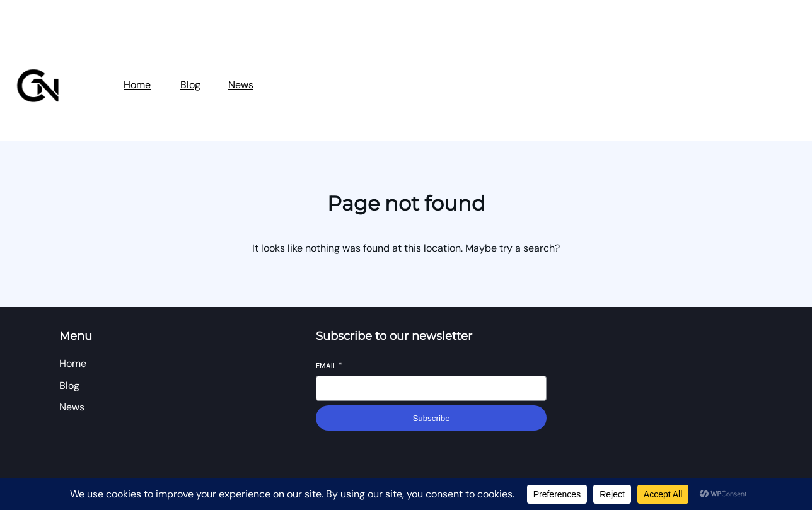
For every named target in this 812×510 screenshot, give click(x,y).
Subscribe (431, 418)
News (241, 85)
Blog (190, 85)
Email (329, 366)
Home (137, 85)
